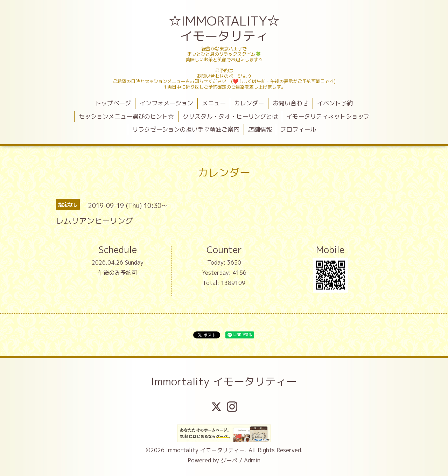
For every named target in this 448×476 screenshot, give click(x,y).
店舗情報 (260, 129)
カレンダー (249, 103)
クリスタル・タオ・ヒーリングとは (230, 116)
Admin (252, 460)
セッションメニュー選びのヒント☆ (126, 116)
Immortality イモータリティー (224, 381)
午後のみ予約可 (118, 273)
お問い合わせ (290, 103)
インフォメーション (166, 103)
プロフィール (298, 129)
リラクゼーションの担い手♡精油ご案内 (186, 129)
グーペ (229, 460)
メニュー (214, 103)
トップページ (113, 103)
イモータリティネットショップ (328, 116)
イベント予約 (335, 103)
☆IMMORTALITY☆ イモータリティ (225, 28)
